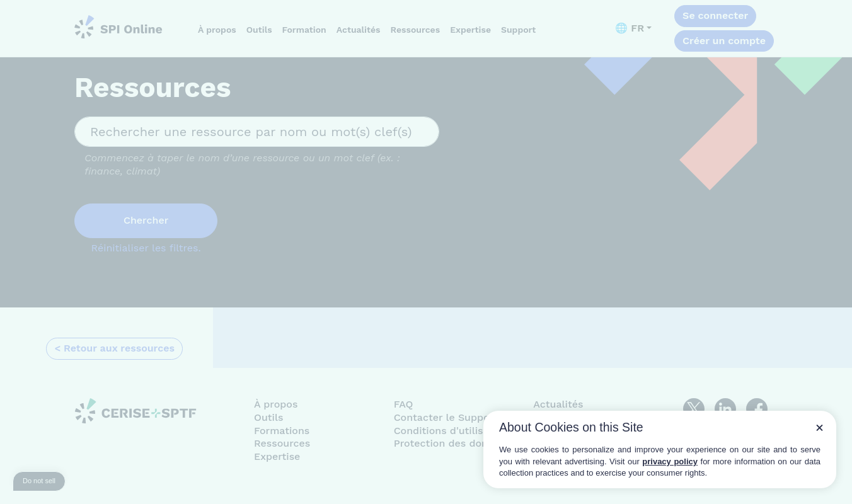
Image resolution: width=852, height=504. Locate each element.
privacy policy (670, 461)
